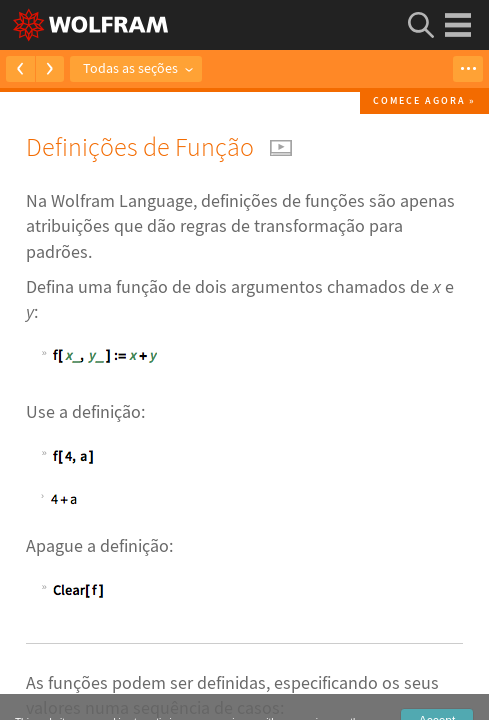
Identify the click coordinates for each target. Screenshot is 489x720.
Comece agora (419, 100)
